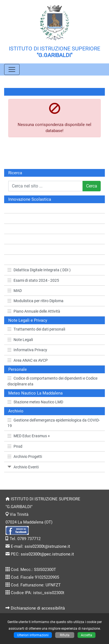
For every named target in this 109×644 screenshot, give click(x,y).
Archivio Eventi (23, 467)
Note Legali (20, 340)
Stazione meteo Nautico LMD (35, 402)
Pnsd (15, 446)
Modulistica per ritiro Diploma (35, 301)
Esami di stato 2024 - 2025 (33, 280)
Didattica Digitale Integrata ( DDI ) (39, 270)
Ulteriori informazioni (33, 635)
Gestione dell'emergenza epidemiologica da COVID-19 (54, 423)
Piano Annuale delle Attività (34, 311)
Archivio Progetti (25, 457)
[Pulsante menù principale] (12, 69)
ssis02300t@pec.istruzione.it (47, 554)
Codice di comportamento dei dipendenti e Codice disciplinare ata (52, 381)
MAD (15, 291)
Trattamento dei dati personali (36, 329)
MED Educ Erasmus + (29, 436)
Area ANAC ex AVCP (28, 360)
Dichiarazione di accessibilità (38, 608)
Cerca (92, 186)
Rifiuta (65, 635)
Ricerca (15, 173)
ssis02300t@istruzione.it (47, 546)
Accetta (87, 635)
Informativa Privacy (27, 350)
